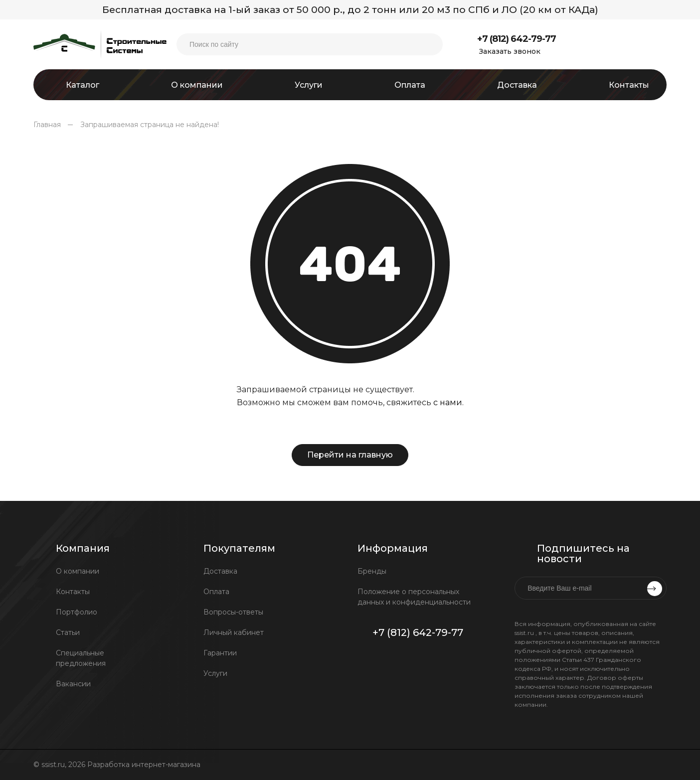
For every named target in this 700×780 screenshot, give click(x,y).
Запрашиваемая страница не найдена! (150, 125)
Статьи (68, 632)
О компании (78, 571)
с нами (448, 402)
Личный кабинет (234, 632)
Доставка (220, 571)
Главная (47, 125)
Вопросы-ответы (233, 612)
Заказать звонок (510, 51)
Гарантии (220, 653)
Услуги (215, 673)
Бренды (372, 571)
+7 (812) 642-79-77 (517, 39)
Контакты (73, 592)
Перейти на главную (350, 455)
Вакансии (73, 684)
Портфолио (77, 612)
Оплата (216, 592)
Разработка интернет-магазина (145, 765)
